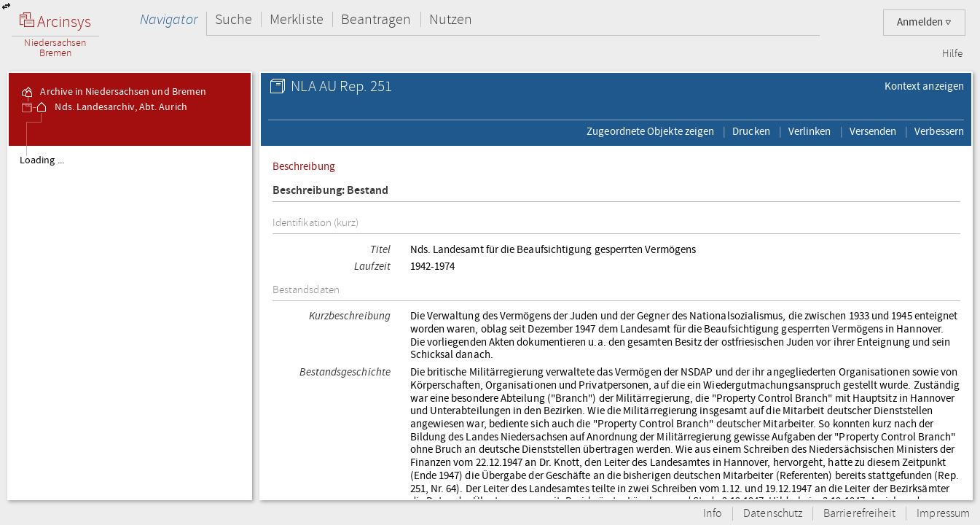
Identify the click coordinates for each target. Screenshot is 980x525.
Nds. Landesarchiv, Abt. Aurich (110, 107)
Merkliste (297, 19)
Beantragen (376, 19)
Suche (234, 19)
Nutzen (451, 19)
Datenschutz (773, 514)
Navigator (169, 19)
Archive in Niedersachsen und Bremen (113, 92)
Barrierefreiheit (859, 514)
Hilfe (952, 54)
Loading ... (42, 160)
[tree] (130, 322)
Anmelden (924, 22)
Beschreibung (304, 166)
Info (713, 514)
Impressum (943, 514)
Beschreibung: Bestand (331, 191)
